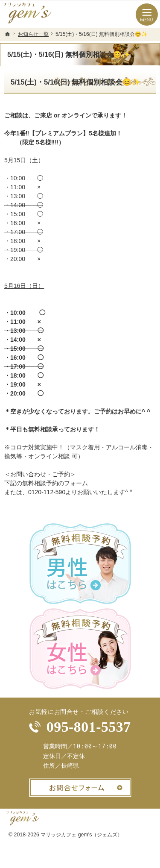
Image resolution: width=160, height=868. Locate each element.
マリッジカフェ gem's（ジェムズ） (81, 835)
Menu (147, 15)
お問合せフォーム (80, 788)
